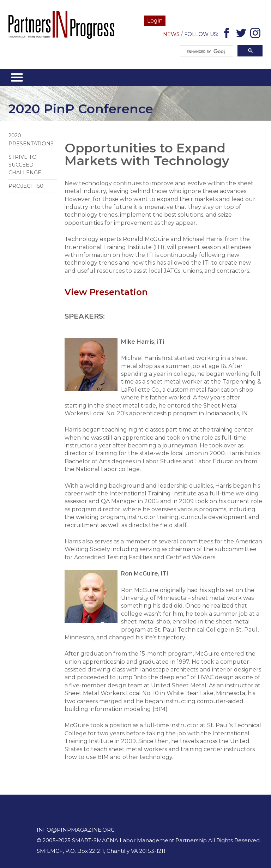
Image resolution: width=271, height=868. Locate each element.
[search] (206, 52)
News (171, 34)
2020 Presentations (31, 139)
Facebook (228, 34)
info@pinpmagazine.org (76, 830)
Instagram (256, 34)
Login (155, 21)
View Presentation (106, 292)
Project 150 (26, 186)
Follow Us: (201, 34)
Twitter (242, 34)
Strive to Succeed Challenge (25, 165)
